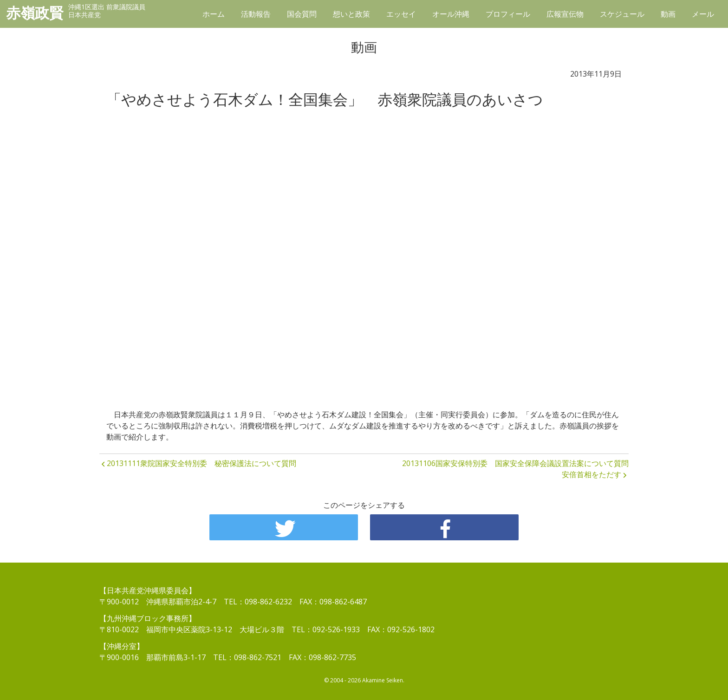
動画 (668, 14)
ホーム (214, 14)
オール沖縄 (451, 14)
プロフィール (508, 14)
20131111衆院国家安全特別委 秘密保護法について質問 (201, 463)
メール (703, 14)
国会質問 (302, 14)
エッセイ (401, 14)
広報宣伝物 (565, 14)
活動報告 (256, 14)
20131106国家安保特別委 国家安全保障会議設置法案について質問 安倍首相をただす (515, 469)
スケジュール (622, 14)
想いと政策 (351, 14)
